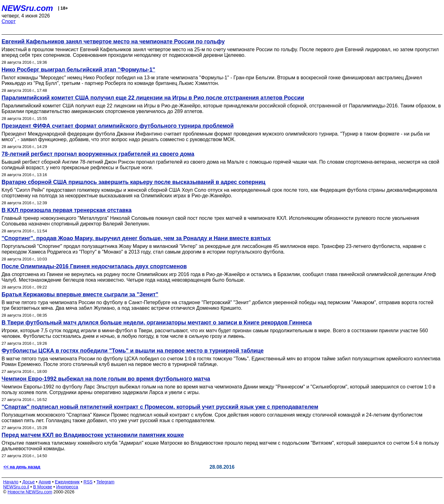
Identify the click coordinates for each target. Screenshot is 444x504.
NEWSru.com (27, 8)
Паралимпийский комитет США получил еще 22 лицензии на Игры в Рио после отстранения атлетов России (153, 98)
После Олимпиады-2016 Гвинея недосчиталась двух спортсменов (94, 266)
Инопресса (67, 487)
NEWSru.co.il (16, 487)
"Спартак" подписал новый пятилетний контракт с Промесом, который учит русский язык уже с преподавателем (160, 407)
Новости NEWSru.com (30, 492)
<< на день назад (22, 467)
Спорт (9, 21)
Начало (11, 482)
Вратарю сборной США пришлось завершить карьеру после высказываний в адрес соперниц (133, 182)
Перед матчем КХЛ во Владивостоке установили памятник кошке (93, 435)
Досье (28, 482)
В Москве (43, 487)
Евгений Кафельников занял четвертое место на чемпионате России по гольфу (113, 42)
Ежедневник (67, 482)
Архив (45, 482)
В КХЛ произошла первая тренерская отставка (67, 210)
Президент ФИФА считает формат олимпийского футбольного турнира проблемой (118, 126)
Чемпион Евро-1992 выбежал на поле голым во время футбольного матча (106, 379)
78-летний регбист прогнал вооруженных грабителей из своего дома (98, 154)
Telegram (106, 482)
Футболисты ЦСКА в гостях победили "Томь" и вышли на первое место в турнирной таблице (133, 351)
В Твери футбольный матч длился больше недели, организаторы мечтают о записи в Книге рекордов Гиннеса (157, 323)
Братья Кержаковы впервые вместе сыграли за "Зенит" (80, 294)
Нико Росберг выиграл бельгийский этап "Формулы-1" (78, 70)
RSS (88, 482)
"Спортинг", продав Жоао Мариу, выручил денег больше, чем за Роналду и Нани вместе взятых (136, 238)
